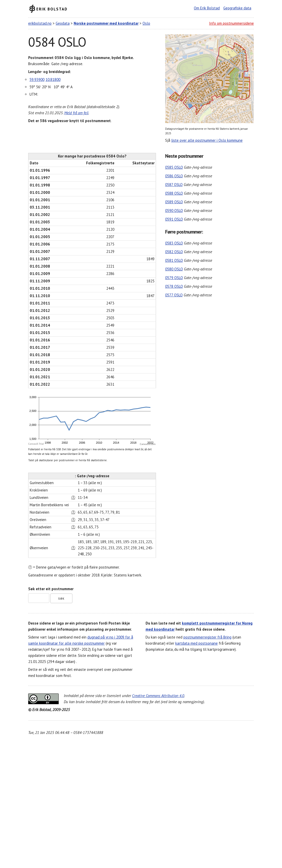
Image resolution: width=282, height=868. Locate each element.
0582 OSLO (174, 252)
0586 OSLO (174, 176)
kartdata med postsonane (197, 643)
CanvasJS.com (148, 444)
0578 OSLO (174, 286)
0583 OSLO (174, 243)
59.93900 (37, 79)
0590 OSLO (174, 211)
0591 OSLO (174, 219)
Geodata (63, 23)
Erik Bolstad (52, 9)
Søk (61, 599)
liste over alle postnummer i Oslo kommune (207, 140)
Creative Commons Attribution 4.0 (158, 696)
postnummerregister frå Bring (207, 637)
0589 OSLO (174, 202)
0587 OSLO (174, 185)
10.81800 (53, 79)
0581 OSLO (174, 260)
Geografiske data (237, 8)
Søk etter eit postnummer (51, 589)
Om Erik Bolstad (207, 8)
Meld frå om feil (76, 113)
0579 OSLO (174, 278)
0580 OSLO (174, 269)
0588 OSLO (174, 193)
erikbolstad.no (40, 23)
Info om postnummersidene (231, 23)
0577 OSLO (174, 295)
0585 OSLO (174, 167)
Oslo (146, 23)
